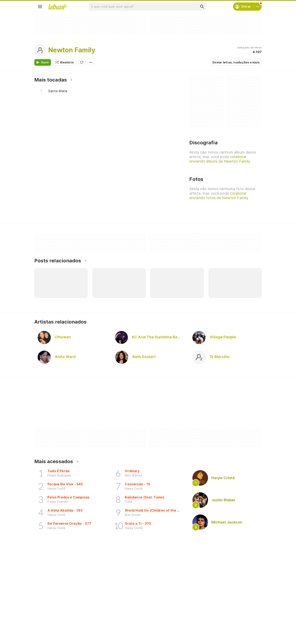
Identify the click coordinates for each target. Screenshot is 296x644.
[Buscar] (202, 7)
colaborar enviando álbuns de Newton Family (220, 159)
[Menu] (40, 7)
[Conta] (258, 7)
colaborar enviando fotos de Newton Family (219, 196)
